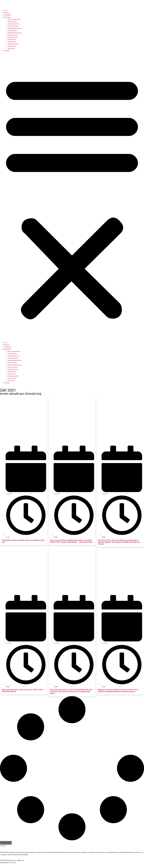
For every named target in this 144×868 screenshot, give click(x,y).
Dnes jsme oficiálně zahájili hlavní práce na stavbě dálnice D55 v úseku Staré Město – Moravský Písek (71, 541)
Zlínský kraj (11, 48)
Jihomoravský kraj (13, 24)
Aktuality (7, 13)
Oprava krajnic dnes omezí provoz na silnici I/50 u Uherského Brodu (23, 691)
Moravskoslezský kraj (15, 33)
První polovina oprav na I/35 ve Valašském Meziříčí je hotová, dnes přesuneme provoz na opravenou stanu (71, 692)
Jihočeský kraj (12, 22)
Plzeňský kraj (12, 40)
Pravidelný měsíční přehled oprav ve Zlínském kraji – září (24, 541)
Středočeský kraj (13, 44)
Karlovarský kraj (13, 26)
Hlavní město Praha (14, 19)
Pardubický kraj (12, 37)
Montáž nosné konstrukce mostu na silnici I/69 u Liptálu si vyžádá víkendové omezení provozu (118, 691)
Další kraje (7, 17)
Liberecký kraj (12, 31)
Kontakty (7, 51)
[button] (72, 197)
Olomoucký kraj (13, 35)
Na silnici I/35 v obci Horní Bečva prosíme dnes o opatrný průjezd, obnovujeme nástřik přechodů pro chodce (119, 542)
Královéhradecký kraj (14, 28)
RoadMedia (12, 863)
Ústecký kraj (11, 42)
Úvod (5, 10)
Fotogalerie (7, 15)
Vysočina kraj (12, 46)
